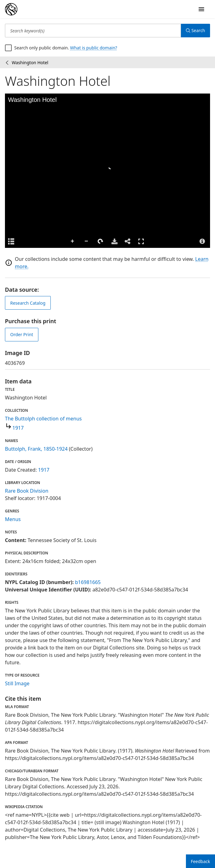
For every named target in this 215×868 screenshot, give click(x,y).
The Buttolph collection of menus (43, 419)
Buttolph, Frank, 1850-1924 (36, 449)
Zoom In (73, 241)
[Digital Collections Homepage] (11, 9)
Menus (13, 519)
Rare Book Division (27, 491)
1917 (18, 428)
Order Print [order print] (22, 334)
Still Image (17, 683)
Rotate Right (101, 241)
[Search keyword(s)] (93, 31)
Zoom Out (87, 241)
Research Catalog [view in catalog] (28, 303)
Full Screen (141, 241)
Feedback (200, 861)
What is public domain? (94, 48)
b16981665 (88, 582)
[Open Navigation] (201, 9)
